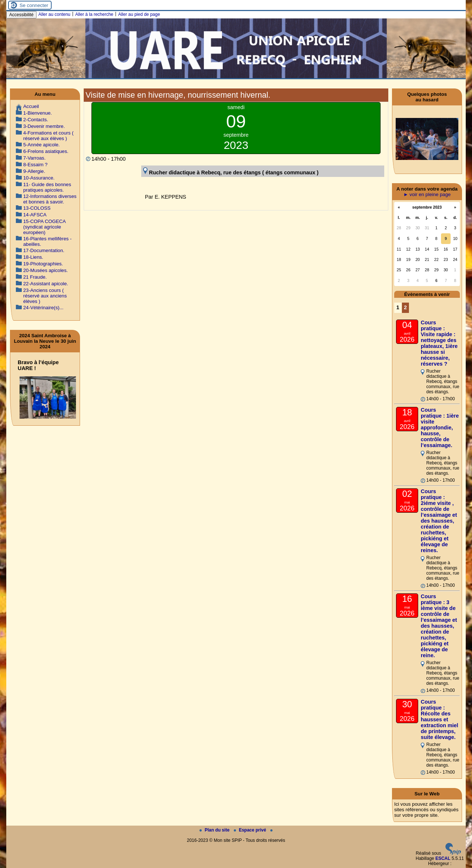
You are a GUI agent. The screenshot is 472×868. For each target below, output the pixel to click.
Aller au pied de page (139, 14)
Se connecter (34, 5)
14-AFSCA (35, 215)
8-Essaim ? (35, 165)
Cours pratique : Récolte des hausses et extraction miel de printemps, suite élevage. (440, 719)
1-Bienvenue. (38, 113)
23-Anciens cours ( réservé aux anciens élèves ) (45, 296)
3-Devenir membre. (44, 126)
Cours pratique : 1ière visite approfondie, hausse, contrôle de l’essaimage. (440, 428)
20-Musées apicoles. (46, 270)
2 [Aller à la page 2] (405, 307)
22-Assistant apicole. (46, 284)
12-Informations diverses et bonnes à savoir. (50, 199)
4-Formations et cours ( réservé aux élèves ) (48, 136)
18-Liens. (33, 257)
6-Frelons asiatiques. (46, 151)
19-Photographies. (43, 264)
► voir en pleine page (427, 194)
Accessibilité (21, 15)
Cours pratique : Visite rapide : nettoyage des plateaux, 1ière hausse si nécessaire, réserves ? (439, 343)
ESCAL (443, 858)
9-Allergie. (34, 171)
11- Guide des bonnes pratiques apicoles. (47, 187)
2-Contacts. (36, 120)
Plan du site (215, 830)
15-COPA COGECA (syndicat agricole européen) (44, 227)
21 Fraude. (35, 277)
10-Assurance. (39, 178)
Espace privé (251, 830)
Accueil (31, 106)
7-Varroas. (34, 158)
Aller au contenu (54, 14)
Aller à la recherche (94, 14)
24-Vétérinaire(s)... (43, 308)
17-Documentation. (44, 250)
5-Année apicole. (41, 145)
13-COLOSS (37, 208)
